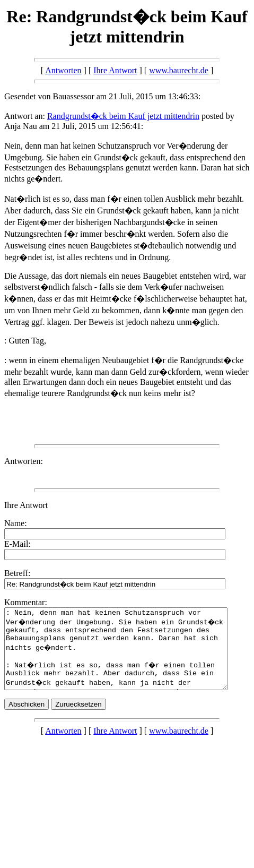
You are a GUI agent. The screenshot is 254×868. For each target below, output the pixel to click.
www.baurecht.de (179, 70)
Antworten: (24, 461)
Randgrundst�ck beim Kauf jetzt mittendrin (123, 116)
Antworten (63, 70)
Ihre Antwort (115, 70)
